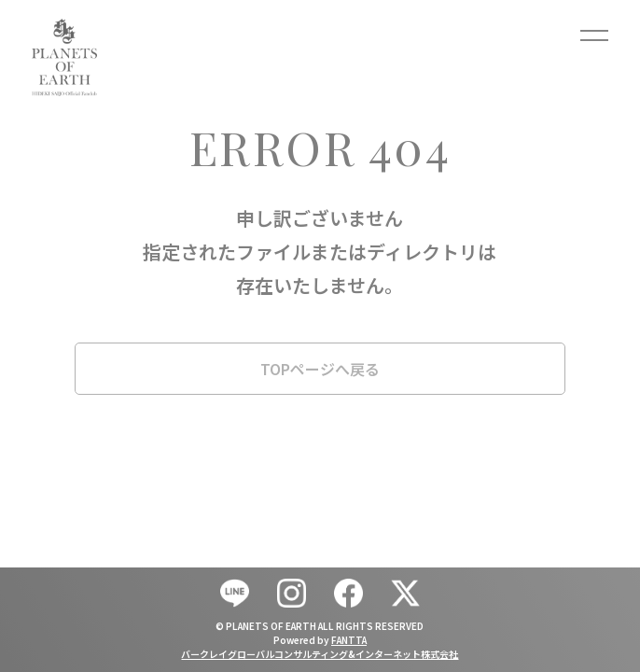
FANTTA (349, 640)
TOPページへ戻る (320, 369)
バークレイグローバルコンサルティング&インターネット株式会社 (320, 654)
